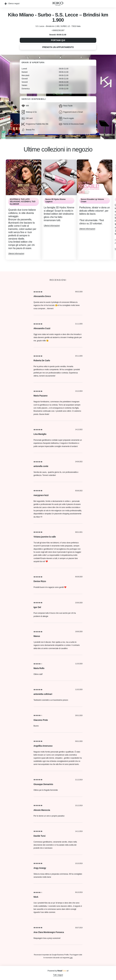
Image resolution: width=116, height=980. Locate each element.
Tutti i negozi (58, 975)
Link (71, 958)
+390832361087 (58, 30)
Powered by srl (58, 971)
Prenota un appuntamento (58, 47)
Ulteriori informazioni (16, 254)
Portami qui (58, 40)
